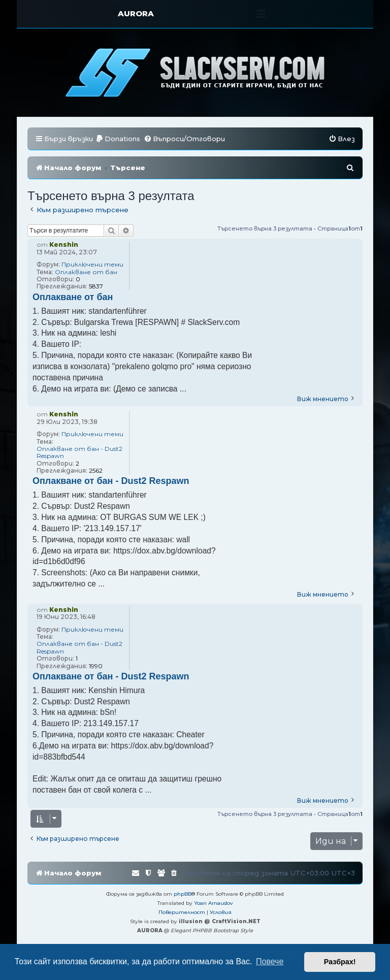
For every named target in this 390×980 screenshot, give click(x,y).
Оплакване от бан (86, 272)
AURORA (136, 13)
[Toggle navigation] (261, 14)
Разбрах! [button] (340, 962)
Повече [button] (270, 961)
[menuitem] (118, 139)
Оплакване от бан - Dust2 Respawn (79, 452)
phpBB (183, 894)
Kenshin (64, 244)
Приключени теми (92, 265)
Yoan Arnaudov (214, 903)
